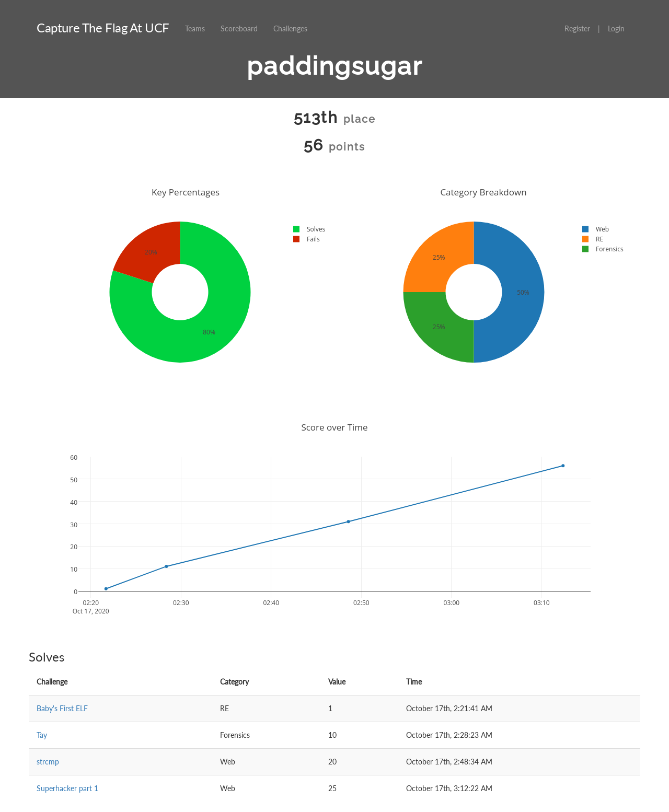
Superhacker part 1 (67, 788)
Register (577, 28)
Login (616, 28)
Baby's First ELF (62, 708)
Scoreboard (239, 28)
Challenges (290, 28)
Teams (195, 28)
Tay (42, 735)
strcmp (48, 762)
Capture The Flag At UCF (103, 27)
